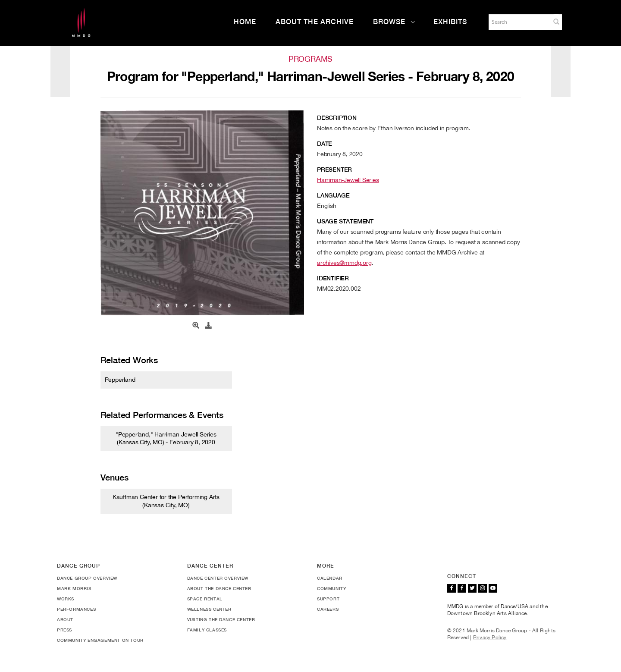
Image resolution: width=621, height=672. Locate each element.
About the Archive (315, 22)
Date (325, 144)
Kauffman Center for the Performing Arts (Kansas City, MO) (166, 501)
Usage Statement (345, 221)
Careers (328, 609)
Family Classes (207, 630)
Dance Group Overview (87, 578)
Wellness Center (209, 609)
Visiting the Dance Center (221, 619)
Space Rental (205, 599)
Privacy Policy (490, 637)
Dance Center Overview (218, 578)
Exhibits (450, 22)
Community (331, 588)
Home (245, 22)
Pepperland (120, 380)
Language (333, 195)
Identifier (333, 278)
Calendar (330, 578)
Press (64, 630)
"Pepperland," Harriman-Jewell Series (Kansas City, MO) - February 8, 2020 (166, 438)
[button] (556, 22)
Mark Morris (74, 588)
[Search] (519, 22)
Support (328, 599)
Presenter (334, 170)
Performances (76, 609)
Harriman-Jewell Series (348, 180)
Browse (394, 22)
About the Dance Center (219, 588)
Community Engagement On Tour (100, 640)
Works (66, 599)
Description (337, 118)
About (65, 619)
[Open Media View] (196, 326)
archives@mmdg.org (344, 263)
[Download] (209, 326)
